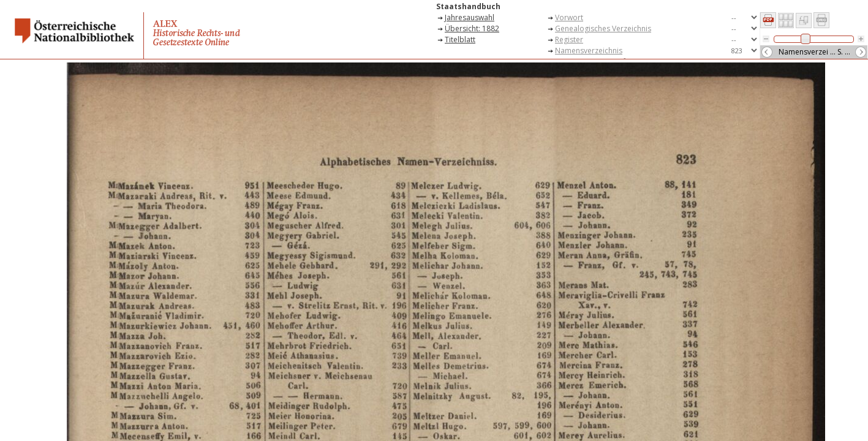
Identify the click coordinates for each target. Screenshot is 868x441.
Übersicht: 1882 (472, 28)
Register (569, 40)
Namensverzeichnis (589, 51)
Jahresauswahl (470, 17)
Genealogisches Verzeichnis (603, 28)
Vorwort (569, 17)
